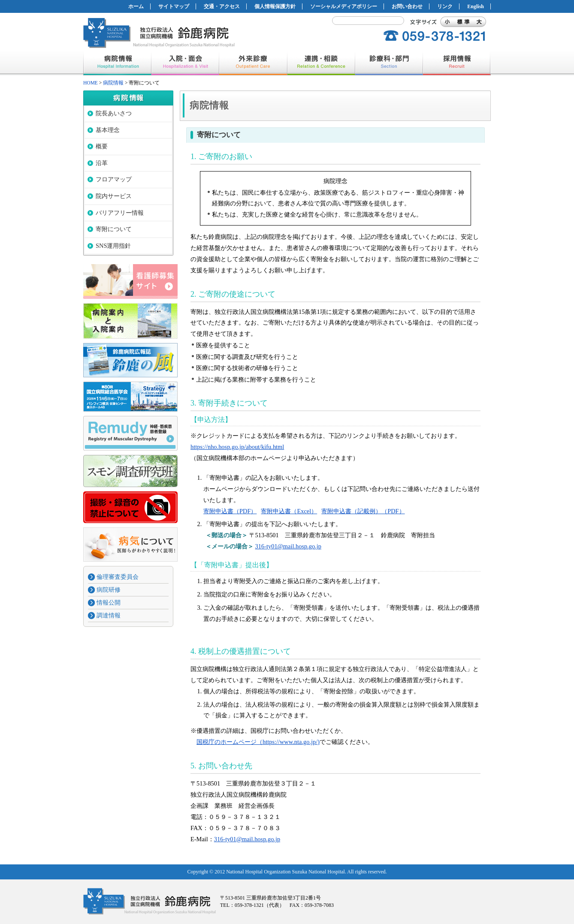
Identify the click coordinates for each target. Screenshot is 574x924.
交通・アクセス (222, 6)
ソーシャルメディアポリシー (344, 6)
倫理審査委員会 (118, 577)
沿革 (102, 163)
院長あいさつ (114, 113)
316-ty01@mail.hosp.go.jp (288, 546)
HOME (91, 83)
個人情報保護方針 (275, 6)
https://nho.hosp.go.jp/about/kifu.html (237, 447)
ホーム (136, 6)
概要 (102, 146)
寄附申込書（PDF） (230, 511)
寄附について (114, 229)
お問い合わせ (407, 6)
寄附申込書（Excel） (289, 511)
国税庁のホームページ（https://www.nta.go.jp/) (258, 742)
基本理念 (108, 130)
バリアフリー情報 (120, 213)
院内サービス (114, 196)
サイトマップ (174, 6)
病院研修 (109, 590)
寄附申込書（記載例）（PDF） (363, 511)
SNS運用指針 (113, 246)
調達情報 (109, 615)
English (476, 6)
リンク (445, 6)
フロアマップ (114, 179)
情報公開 (109, 602)
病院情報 (113, 83)
